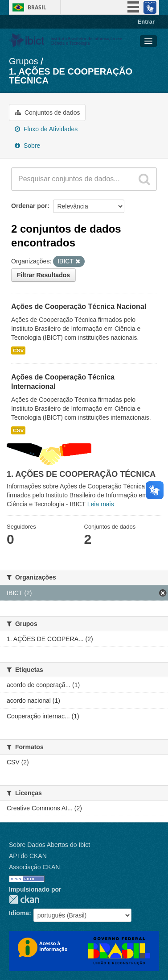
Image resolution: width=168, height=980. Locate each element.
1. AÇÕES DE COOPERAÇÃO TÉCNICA (71, 76)
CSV (18, 350)
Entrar (146, 22)
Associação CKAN (34, 867)
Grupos (24, 61)
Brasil (37, 7)
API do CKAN (28, 856)
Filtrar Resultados (43, 275)
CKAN (24, 899)
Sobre (27, 146)
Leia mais (101, 504)
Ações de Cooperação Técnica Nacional (79, 307)
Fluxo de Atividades (46, 129)
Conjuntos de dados (47, 113)
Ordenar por (29, 206)
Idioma (19, 913)
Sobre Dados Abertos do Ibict (49, 845)
